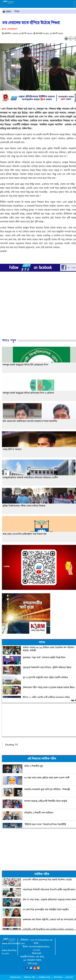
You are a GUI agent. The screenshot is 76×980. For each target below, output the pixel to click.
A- (71, 38)
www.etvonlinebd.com (13, 943)
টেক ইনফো (58, 977)
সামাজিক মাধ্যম (44, 977)
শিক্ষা (17, 11)
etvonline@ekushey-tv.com (40, 948)
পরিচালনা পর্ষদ (29, 977)
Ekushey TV (12, 745)
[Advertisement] (37, 311)
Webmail (37, 953)
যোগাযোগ (69, 977)
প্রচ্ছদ (7, 11)
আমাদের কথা (16, 977)
